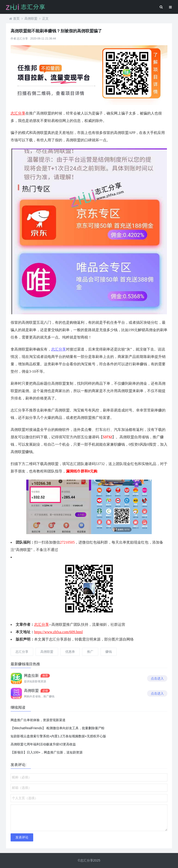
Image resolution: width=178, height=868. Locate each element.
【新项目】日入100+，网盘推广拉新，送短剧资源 (47, 752)
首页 (16, 18)
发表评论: (18, 765)
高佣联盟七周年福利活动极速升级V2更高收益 (43, 744)
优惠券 (70, 652)
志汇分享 (18, 113)
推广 (90, 652)
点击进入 (157, 678)
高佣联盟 (31, 18)
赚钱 (109, 652)
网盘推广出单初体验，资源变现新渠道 (38, 720)
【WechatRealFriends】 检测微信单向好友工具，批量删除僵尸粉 (58, 728)
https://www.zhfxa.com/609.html (58, 632)
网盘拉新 (31, 676)
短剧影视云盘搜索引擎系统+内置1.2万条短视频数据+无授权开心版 (58, 736)
